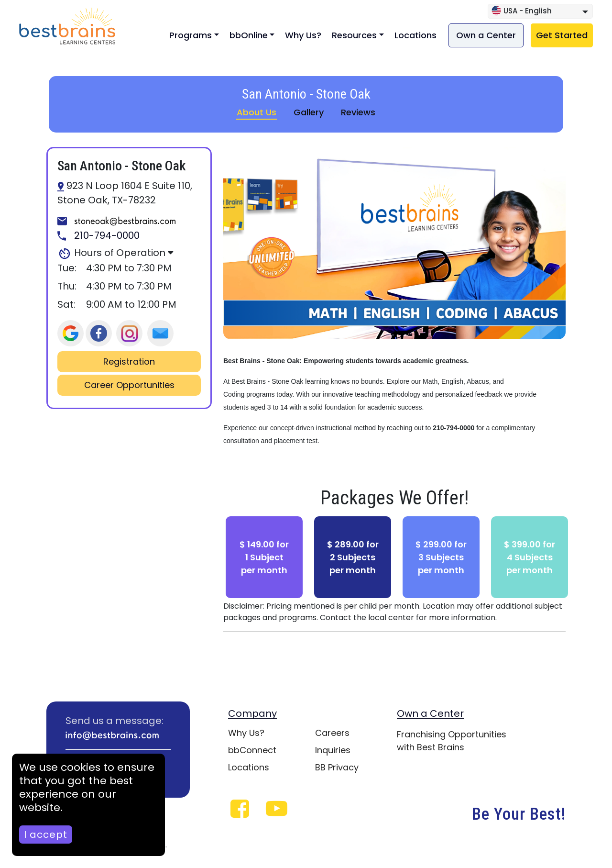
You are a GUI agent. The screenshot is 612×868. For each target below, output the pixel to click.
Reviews (358, 112)
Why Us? (303, 35)
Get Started (562, 35)
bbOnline (249, 35)
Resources (354, 35)
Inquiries (333, 750)
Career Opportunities (129, 385)
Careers (332, 733)
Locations (415, 35)
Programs (191, 35)
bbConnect (252, 750)
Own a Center (486, 35)
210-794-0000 (98, 236)
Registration (129, 362)
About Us (257, 112)
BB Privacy (337, 767)
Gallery (309, 112)
